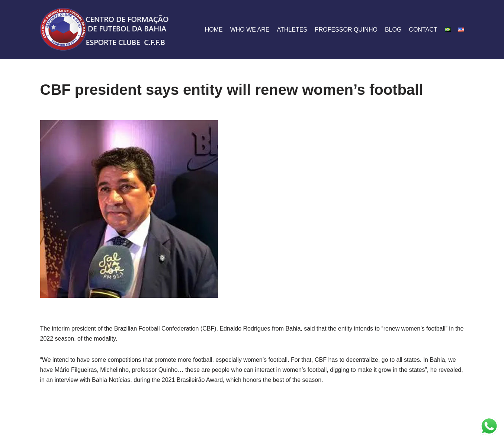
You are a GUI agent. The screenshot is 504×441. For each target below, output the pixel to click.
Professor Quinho (346, 30)
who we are (250, 30)
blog (393, 30)
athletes (292, 30)
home (214, 30)
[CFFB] (105, 30)
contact (423, 30)
